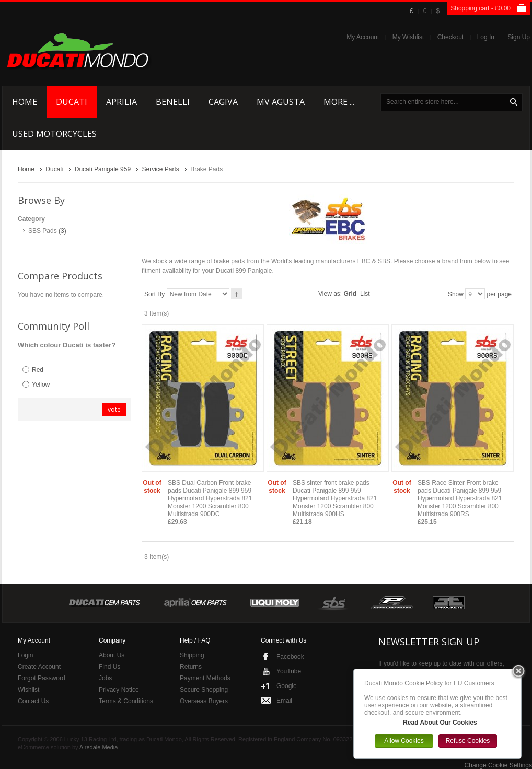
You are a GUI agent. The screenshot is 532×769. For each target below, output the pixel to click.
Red (38, 370)
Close (518, 672)
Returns (191, 667)
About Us (112, 655)
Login (25, 655)
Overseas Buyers (204, 701)
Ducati (54, 169)
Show (456, 294)
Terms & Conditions (126, 701)
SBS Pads (43, 231)
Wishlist (28, 690)
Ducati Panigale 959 (103, 169)
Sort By (154, 294)
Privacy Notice (119, 690)
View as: (330, 294)
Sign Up (519, 37)
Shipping (192, 655)
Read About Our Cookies (440, 723)
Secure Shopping (204, 690)
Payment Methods (205, 678)
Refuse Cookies (468, 741)
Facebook (290, 657)
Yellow (41, 384)
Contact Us (33, 701)
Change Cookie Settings (498, 765)
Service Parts (160, 169)
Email (284, 701)
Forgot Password (42, 678)
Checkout (451, 37)
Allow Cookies (404, 741)
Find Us (109, 667)
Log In (486, 37)
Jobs (105, 678)
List (365, 294)
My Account (363, 37)
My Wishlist (408, 37)
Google (287, 686)
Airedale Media (99, 747)
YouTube (289, 671)
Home (26, 169)
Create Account (39, 667)
